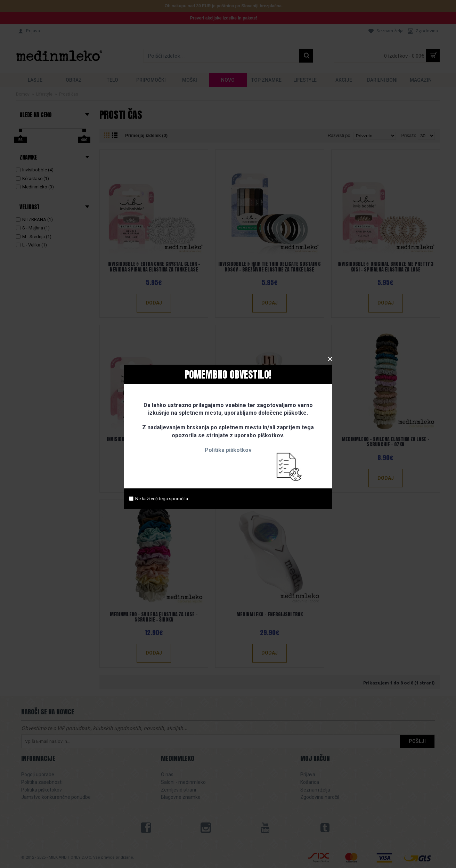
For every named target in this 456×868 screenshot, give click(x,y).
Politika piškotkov (228, 450)
